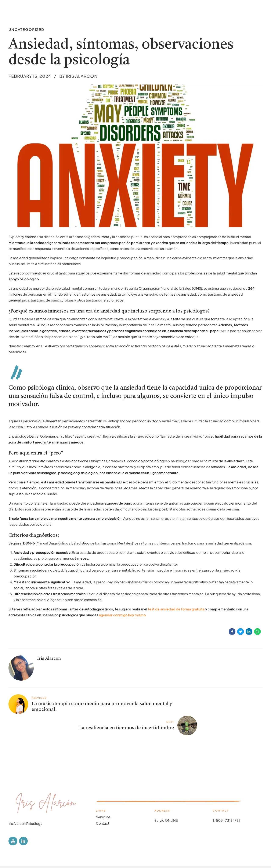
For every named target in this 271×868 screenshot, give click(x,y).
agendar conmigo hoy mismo (122, 615)
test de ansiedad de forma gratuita (176, 609)
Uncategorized (26, 29)
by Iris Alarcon (78, 76)
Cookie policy (56, 855)
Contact (103, 803)
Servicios (103, 796)
